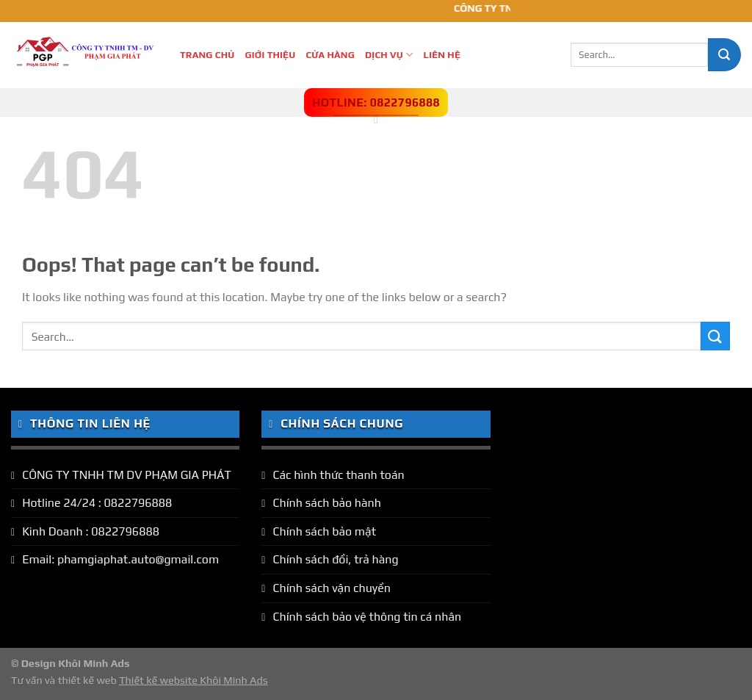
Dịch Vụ (389, 55)
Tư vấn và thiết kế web (65, 680)
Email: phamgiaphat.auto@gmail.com (120, 559)
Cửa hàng (330, 55)
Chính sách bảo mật (324, 531)
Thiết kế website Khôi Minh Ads (193, 680)
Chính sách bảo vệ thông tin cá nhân (367, 617)
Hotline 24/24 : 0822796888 (97, 503)
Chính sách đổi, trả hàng (335, 559)
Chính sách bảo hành (327, 503)
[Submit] (724, 55)
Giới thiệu (271, 55)
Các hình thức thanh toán (338, 475)
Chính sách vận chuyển (331, 588)
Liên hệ (441, 55)
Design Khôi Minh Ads (76, 663)
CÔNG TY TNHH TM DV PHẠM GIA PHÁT (127, 475)
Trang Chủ (207, 55)
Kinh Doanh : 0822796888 (91, 531)
